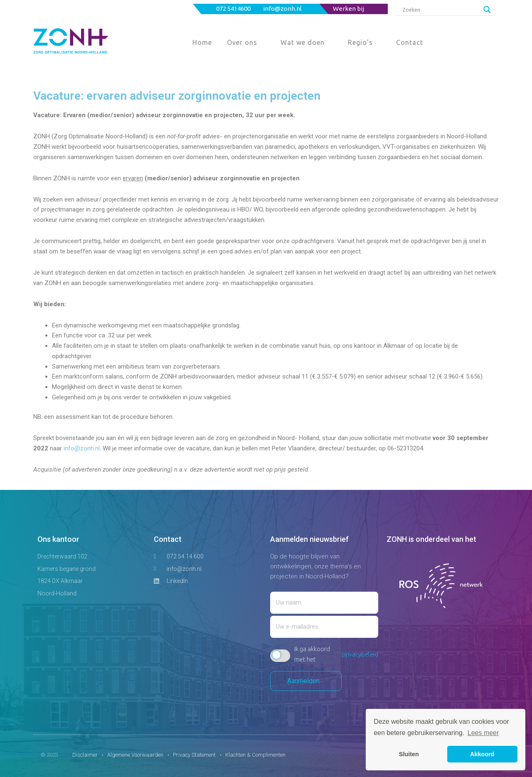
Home (202, 42)
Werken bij (349, 9)
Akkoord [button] (482, 754)
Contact (410, 42)
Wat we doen (303, 42)
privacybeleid (360, 654)
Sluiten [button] (409, 754)
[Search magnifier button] (487, 10)
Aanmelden (306, 681)
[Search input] (441, 10)
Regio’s (360, 42)
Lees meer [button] (483, 733)
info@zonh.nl (283, 9)
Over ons (242, 42)
